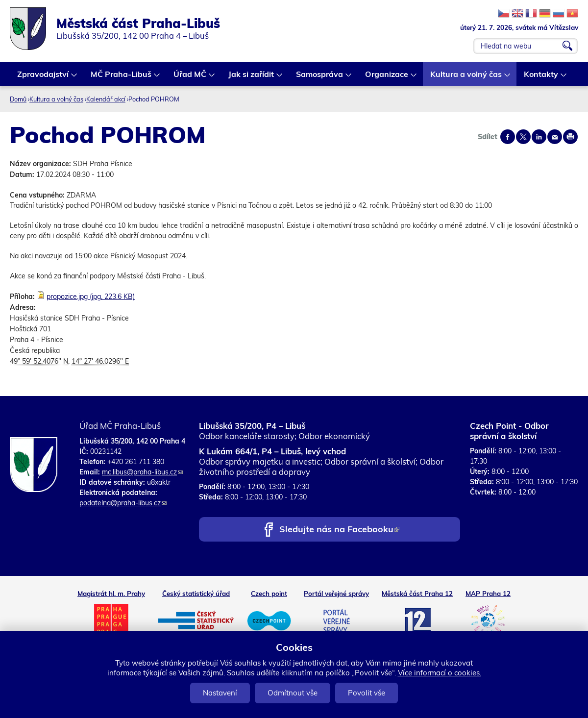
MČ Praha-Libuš (122, 78)
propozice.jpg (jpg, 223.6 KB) (91, 297)
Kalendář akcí (106, 99)
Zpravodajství (43, 78)
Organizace (387, 78)
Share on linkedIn (539, 137)
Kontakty (541, 78)
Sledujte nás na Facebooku (339, 530)
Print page (570, 137)
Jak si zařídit (252, 78)
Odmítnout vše (293, 693)
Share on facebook (508, 137)
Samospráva (320, 78)
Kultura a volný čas (466, 78)
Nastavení (220, 693)
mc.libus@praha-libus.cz (142, 472)
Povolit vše (367, 693)
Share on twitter (523, 137)
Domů (18, 99)
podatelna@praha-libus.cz (123, 503)
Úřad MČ (190, 78)
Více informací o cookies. (440, 673)
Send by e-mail (555, 137)
